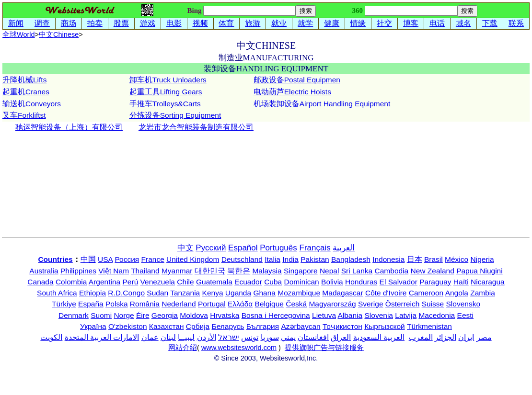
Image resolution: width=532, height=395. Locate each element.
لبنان (168, 337)
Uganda (238, 293)
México (457, 259)
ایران (466, 337)
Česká (296, 304)
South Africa (57, 293)
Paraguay (435, 282)
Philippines (78, 271)
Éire (143, 315)
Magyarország (332, 304)
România (145, 304)
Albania (350, 315)
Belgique (269, 304)
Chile (185, 282)
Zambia (483, 293)
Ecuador (248, 282)
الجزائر (445, 337)
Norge (124, 315)
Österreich (403, 304)
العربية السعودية (379, 337)
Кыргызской (385, 326)
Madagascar (342, 293)
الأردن (207, 337)
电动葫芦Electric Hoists (292, 92)
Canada (40, 282)
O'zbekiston (128, 326)
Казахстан (167, 326)
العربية (344, 248)
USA (105, 259)
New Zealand (433, 271)
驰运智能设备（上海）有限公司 (69, 127)
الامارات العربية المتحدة (102, 337)
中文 (59, 34)
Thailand (145, 271)
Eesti (465, 315)
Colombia (71, 282)
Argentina (104, 282)
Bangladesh (351, 259)
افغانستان (313, 337)
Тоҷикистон (342, 326)
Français (315, 248)
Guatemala (214, 282)
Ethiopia (93, 293)
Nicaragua (488, 282)
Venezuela (158, 282)
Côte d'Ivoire (386, 293)
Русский (211, 248)
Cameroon (426, 293)
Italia (272, 259)
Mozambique (299, 293)
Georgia (165, 315)
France (153, 259)
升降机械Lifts (24, 80)
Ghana (264, 293)
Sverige (371, 304)
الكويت (51, 337)
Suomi (101, 315)
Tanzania (185, 293)
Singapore (301, 271)
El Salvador (399, 282)
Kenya (213, 293)
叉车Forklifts (23, 115)
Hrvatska (225, 315)
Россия (127, 259)
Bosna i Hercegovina (276, 315)
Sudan (157, 293)
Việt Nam (114, 271)
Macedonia (437, 315)
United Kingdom (193, 259)
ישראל (229, 337)
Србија (198, 326)
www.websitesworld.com (239, 348)
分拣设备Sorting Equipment (175, 115)
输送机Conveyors (32, 104)
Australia (44, 271)
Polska (117, 304)
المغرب (421, 337)
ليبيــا (186, 337)
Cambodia (392, 271)
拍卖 (95, 23)
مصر (484, 337)
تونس (250, 337)
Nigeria (482, 259)
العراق (341, 337)
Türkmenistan (429, 326)
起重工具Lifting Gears (166, 92)
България (263, 326)
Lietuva (324, 315)
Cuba (273, 282)
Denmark (74, 315)
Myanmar (177, 271)
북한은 (239, 271)
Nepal (330, 271)
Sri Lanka (357, 271)
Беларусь (228, 326)
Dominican (302, 282)
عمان (150, 337)
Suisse (433, 304)
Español (243, 248)
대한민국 (210, 271)
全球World (19, 34)
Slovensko (463, 304)
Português (278, 248)
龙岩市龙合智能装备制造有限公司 (196, 127)
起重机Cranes (26, 92)
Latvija (406, 315)
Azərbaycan (301, 326)
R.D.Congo (126, 293)
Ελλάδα (240, 304)
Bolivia (332, 282)
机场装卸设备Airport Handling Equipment (322, 104)
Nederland (179, 304)
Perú (131, 282)
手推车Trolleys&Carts (165, 104)
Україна (93, 326)
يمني (288, 337)
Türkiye (64, 304)
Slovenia (379, 315)
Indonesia (388, 259)
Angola (457, 293)
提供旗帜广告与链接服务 (324, 348)
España (91, 304)
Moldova (194, 315)
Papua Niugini (480, 271)
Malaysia (267, 271)
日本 (415, 259)
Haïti (461, 282)
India (290, 259)
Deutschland (242, 259)
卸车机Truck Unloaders (168, 80)
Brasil (434, 259)
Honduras (361, 282)
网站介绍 (183, 348)
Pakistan (315, 259)
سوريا (270, 337)
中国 (88, 259)
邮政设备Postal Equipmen (297, 80)
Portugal (212, 304)
